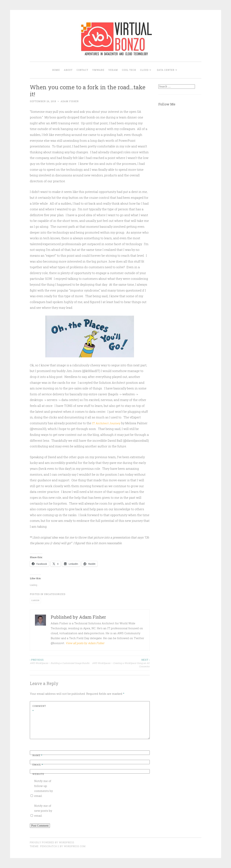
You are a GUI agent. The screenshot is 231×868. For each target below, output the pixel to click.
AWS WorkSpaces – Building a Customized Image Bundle (60, 661)
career (35, 600)
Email (38, 765)
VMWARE (98, 70)
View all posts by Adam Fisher (85, 643)
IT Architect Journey (107, 423)
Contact (82, 70)
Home (56, 70)
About (68, 70)
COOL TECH (129, 70)
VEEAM (113, 70)
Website (38, 774)
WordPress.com (75, 846)
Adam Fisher (70, 101)
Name (37, 755)
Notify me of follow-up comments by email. (44, 788)
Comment (39, 708)
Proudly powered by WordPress (52, 842)
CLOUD (144, 70)
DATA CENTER (166, 70)
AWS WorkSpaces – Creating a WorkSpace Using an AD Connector (120, 663)
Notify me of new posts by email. (43, 811)
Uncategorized (55, 594)
